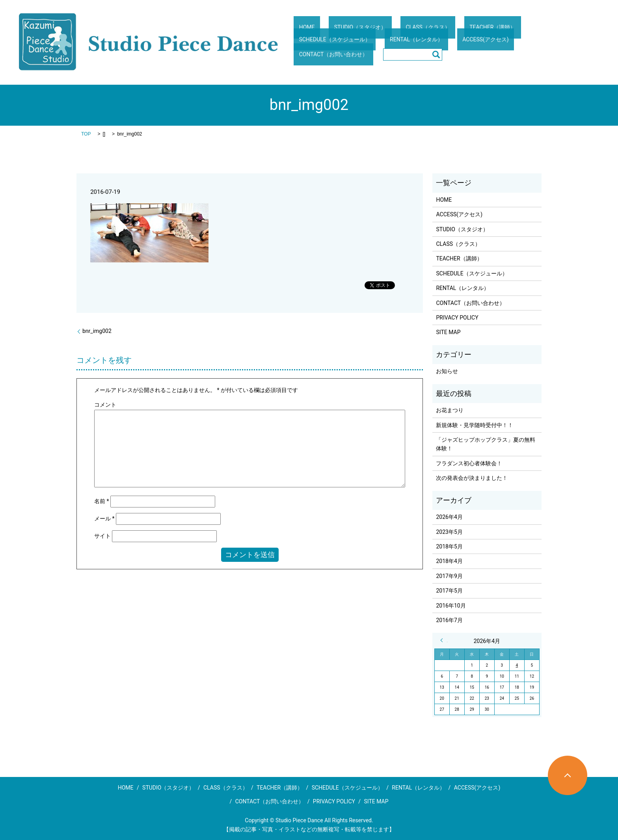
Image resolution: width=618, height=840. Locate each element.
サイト (102, 536)
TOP (86, 134)
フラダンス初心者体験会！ (469, 463)
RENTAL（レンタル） (320, 48)
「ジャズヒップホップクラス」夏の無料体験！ (486, 444)
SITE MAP (448, 332)
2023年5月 (449, 532)
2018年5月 (449, 546)
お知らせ (447, 371)
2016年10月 (451, 606)
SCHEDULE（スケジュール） (523, 33)
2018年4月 (449, 561)
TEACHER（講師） (455, 33)
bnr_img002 (97, 331)
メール (104, 518)
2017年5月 (449, 591)
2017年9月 (449, 576)
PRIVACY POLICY (457, 318)
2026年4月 (449, 517)
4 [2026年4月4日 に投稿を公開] (517, 665)
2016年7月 (449, 620)
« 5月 (444, 640)
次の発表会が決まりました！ (472, 478)
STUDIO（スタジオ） (344, 33)
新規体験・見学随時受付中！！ (475, 425)
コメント (105, 405)
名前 (102, 501)
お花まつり (450, 410)
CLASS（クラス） (401, 33)
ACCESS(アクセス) (379, 48)
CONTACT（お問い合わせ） (445, 48)
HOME (302, 33)
